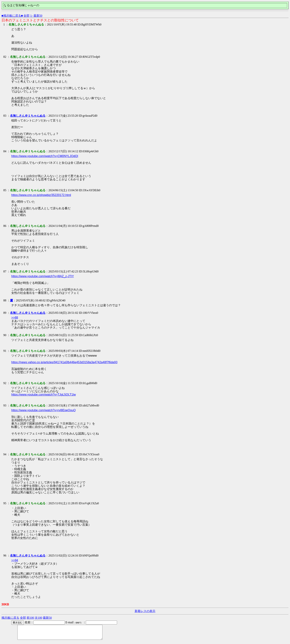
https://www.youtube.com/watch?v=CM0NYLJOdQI (45, 156)
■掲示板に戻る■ (12, 16)
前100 (30, 618)
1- (31, 16)
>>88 (15, 318)
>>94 (15, 560)
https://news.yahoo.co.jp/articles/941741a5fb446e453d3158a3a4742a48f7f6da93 (64, 362)
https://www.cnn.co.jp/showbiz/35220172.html (41, 195)
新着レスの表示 (145, 611)
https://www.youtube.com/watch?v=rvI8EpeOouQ (43, 410)
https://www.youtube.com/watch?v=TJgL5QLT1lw (44, 395)
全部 (26, 16)
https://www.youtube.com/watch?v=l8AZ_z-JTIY (43, 276)
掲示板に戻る (10, 618)
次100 (38, 618)
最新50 (38, 16)
